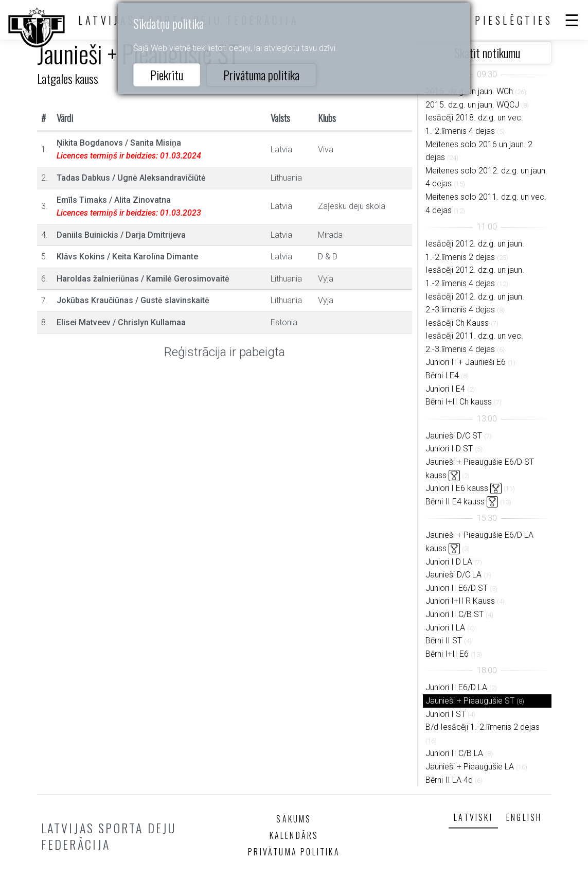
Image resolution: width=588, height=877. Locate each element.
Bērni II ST (444, 641)
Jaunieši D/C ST (454, 436)
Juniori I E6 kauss (457, 488)
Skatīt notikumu (487, 52)
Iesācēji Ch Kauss (457, 323)
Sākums (294, 819)
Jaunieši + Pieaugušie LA (470, 767)
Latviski (473, 817)
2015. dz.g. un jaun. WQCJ (472, 105)
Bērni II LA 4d (449, 780)
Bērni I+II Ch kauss (459, 402)
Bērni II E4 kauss (455, 502)
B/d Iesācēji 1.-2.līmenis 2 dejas (483, 727)
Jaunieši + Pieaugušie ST (470, 701)
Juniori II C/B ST (455, 614)
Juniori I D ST (449, 449)
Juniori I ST (446, 714)
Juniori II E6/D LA (456, 687)
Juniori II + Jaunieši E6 (466, 362)
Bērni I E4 (442, 375)
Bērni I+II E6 (447, 654)
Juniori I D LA (449, 562)
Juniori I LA (445, 628)
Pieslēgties (514, 20)
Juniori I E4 (445, 389)
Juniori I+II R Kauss (460, 601)
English (524, 817)
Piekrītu (167, 75)
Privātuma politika (261, 75)
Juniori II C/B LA (454, 753)
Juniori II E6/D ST (457, 588)
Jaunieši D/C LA (453, 575)
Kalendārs (294, 835)
